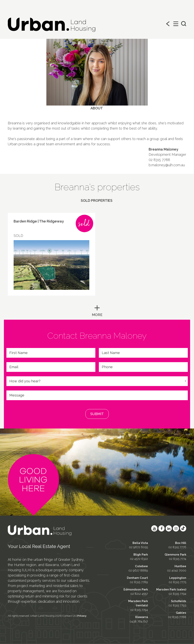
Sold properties (97, 200)
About (97, 108)
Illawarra (142, 617)
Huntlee (180, 566)
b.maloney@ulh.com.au (167, 165)
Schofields (179, 601)
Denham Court (137, 578)
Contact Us (69, 616)
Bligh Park (141, 555)
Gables (181, 613)
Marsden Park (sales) (171, 589)
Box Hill (181, 543)
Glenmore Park (175, 555)
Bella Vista (140, 543)
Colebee (141, 566)
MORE (97, 315)
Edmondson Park (136, 589)
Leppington (178, 578)
